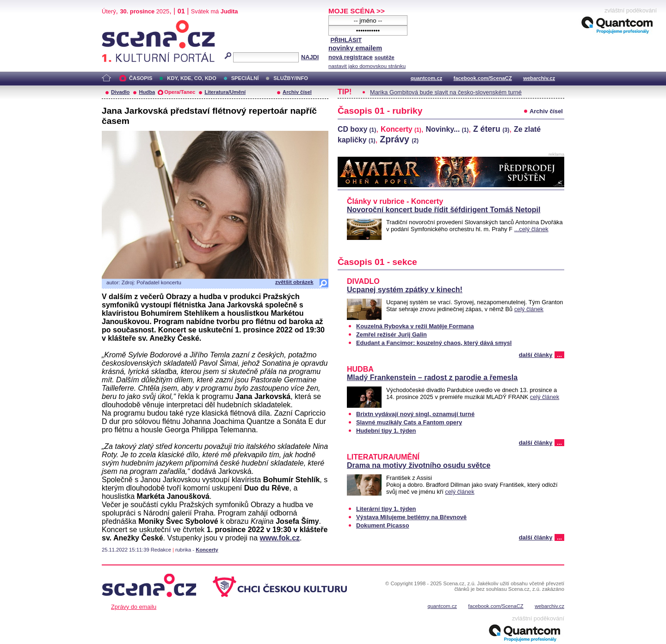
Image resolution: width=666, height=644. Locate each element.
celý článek (529, 309)
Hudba (147, 92)
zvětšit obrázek (294, 282)
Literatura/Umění (225, 92)
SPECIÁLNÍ (245, 78)
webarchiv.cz (539, 78)
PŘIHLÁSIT (346, 40)
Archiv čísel (297, 92)
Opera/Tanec (180, 92)
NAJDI (310, 57)
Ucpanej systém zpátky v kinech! (405, 290)
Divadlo (120, 92)
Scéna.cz (117, 24)
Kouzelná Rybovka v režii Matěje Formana (415, 326)
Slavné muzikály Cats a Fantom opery (409, 422)
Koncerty (207, 550)
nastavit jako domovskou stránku (367, 66)
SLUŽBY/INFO (291, 78)
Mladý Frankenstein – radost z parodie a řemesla (432, 377)
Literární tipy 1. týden (386, 509)
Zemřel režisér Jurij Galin (392, 334)
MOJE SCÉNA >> (357, 11)
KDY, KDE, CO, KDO (191, 78)
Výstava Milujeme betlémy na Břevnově (411, 517)
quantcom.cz (426, 78)
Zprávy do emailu (134, 607)
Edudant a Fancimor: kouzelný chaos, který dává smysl (434, 343)
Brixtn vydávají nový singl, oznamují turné (415, 414)
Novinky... (447, 129)
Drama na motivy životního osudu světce (419, 465)
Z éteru (491, 129)
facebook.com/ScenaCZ (483, 78)
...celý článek (531, 229)
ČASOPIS (141, 78)
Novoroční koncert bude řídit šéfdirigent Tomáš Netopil (444, 210)
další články (536, 355)
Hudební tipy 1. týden (386, 431)
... (559, 355)
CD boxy (357, 129)
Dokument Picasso (383, 525)
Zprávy (399, 139)
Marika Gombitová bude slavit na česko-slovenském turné (446, 92)
